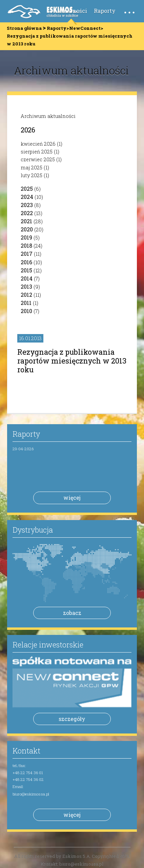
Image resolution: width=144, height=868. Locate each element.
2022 (27, 213)
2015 (26, 270)
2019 (26, 237)
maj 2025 (32, 168)
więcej (72, 498)
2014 (27, 278)
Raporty (105, 11)
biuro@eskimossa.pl (31, 794)
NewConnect (85, 28)
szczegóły (72, 719)
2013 (26, 286)
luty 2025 (32, 175)
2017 (27, 254)
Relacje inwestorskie (48, 645)
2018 (26, 245)
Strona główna (24, 28)
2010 (26, 311)
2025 (27, 189)
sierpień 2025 (37, 152)
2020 (27, 229)
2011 (26, 303)
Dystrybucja (33, 530)
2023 (27, 205)
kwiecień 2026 (38, 144)
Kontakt (26, 751)
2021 (26, 221)
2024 (27, 197)
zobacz (72, 613)
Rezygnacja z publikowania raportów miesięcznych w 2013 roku (72, 361)
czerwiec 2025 (38, 159)
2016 (26, 262)
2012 (26, 295)
